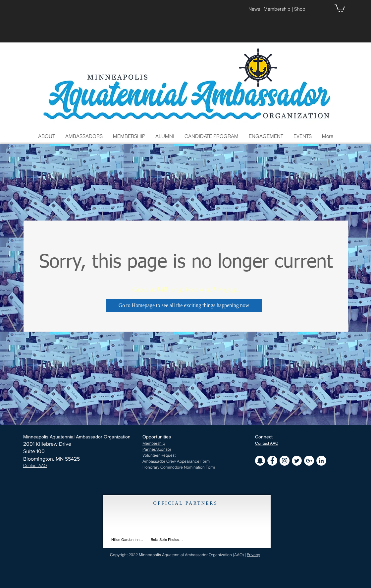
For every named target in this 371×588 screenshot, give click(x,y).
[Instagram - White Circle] (285, 461)
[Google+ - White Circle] (309, 461)
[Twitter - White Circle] (297, 461)
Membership (278, 9)
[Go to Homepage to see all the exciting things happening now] (184, 305)
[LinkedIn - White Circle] (321, 461)
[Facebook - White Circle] (272, 461)
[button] (340, 8)
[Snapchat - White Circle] (260, 461)
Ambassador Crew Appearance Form (176, 461)
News (255, 9)
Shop (300, 9)
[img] (167, 526)
